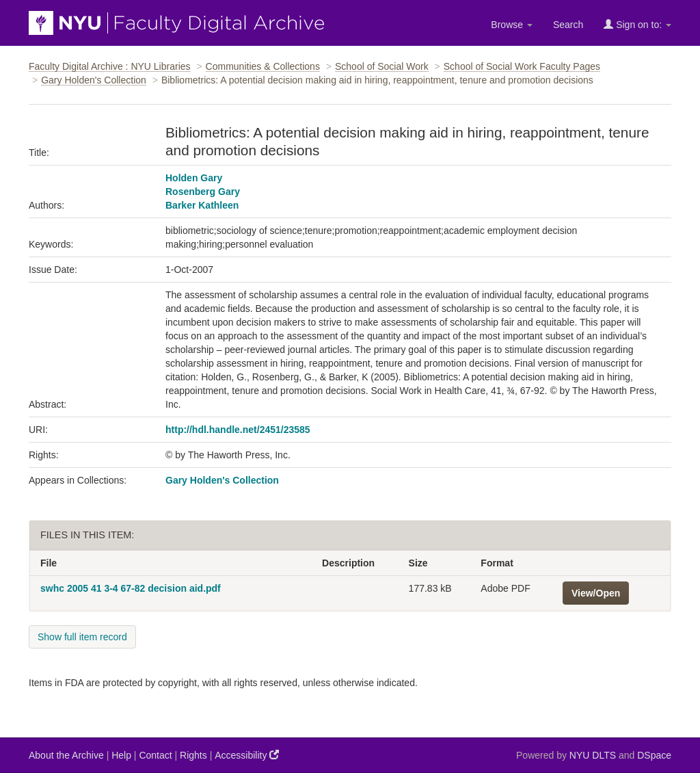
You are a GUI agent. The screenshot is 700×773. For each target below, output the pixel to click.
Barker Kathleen (202, 205)
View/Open (596, 593)
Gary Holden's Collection (94, 80)
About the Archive (66, 755)
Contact (155, 755)
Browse (512, 25)
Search (568, 25)
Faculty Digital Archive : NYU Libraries (110, 66)
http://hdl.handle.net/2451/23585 (238, 430)
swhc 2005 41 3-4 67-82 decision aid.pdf (131, 588)
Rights (193, 755)
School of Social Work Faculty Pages (522, 66)
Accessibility (247, 755)
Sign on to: (637, 24)
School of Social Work (382, 66)
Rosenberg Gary (203, 192)
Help (121, 755)
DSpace (654, 755)
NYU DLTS (593, 755)
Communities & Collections (263, 66)
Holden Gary (194, 178)
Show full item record (82, 637)
